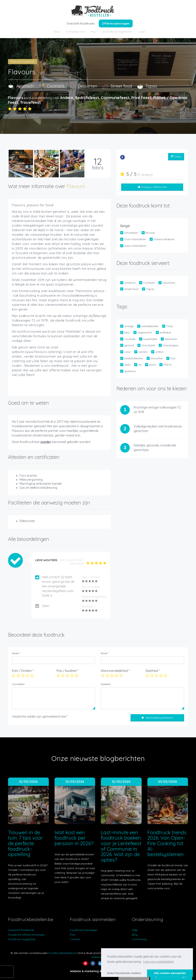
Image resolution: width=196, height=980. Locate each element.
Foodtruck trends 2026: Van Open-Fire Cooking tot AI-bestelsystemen (167, 843)
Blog (57, 32)
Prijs (93, 32)
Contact (75, 939)
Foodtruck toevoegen (84, 930)
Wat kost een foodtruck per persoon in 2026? (74, 838)
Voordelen (18, 684)
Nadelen (106, 684)
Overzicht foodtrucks (81, 23)
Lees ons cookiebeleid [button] (158, 962)
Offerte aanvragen (116, 23)
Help (135, 930)
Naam (16, 653)
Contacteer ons (75, 32)
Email (105, 653)
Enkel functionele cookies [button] (124, 973)
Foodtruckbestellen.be (62, 953)
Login (142, 32)
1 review (145, 175)
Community (139, 939)
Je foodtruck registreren (117, 32)
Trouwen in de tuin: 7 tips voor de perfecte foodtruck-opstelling (25, 843)
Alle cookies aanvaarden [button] (170, 973)
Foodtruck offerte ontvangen (26, 935)
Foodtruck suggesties (22, 939)
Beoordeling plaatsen (157, 718)
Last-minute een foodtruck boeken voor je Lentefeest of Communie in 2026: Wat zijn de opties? (121, 846)
